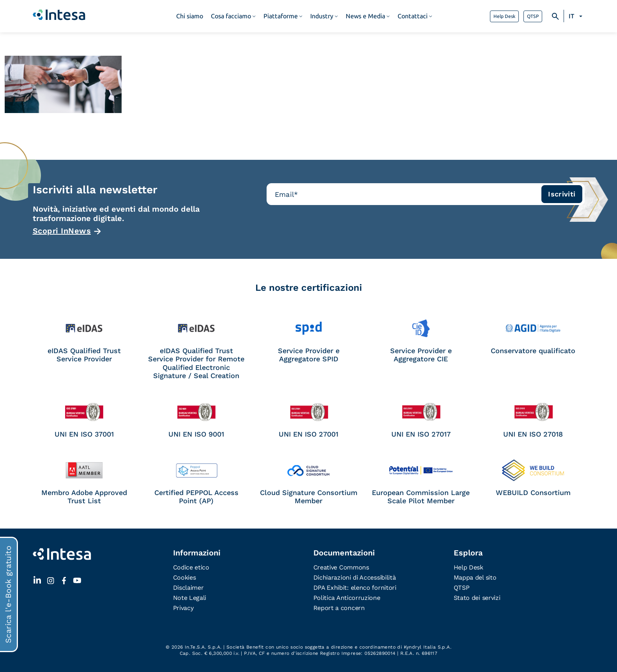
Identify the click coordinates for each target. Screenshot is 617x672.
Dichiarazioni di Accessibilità (355, 577)
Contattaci (413, 16)
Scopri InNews (62, 231)
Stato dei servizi (477, 598)
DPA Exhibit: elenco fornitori (355, 588)
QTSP (533, 16)
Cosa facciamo (231, 16)
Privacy (183, 608)
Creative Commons (341, 567)
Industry (322, 16)
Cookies (185, 577)
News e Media (365, 16)
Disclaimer (188, 588)
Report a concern (339, 608)
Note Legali (190, 598)
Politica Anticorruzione (347, 598)
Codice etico (191, 567)
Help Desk (504, 16)
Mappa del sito (475, 577)
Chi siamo (190, 16)
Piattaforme (281, 16)
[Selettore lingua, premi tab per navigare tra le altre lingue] (577, 16)
